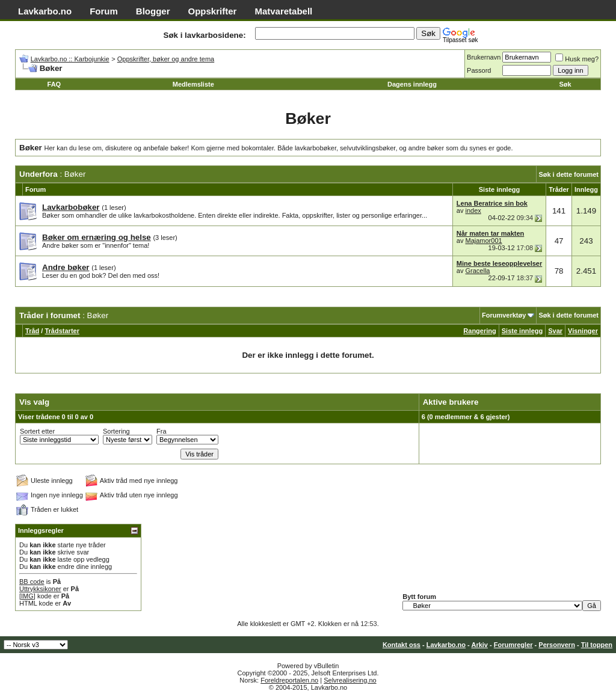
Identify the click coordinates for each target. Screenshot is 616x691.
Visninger (583, 331)
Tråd (32, 331)
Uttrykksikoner (40, 589)
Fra (162, 431)
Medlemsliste (193, 84)
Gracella (477, 271)
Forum (104, 11)
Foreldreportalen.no (289, 680)
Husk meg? (577, 59)
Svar (555, 331)
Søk (565, 84)
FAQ (54, 84)
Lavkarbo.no (45, 11)
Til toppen (597, 645)
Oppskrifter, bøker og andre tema (166, 59)
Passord (479, 70)
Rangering (479, 331)
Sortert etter (37, 431)
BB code (32, 582)
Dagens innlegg (412, 84)
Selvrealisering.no (350, 680)
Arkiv (479, 645)
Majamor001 (483, 241)
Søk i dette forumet (568, 174)
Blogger (153, 11)
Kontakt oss (402, 645)
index (473, 210)
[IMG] (27, 596)
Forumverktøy (504, 315)
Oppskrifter (213, 11)
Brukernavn (484, 57)
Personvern (557, 645)
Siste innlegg (522, 331)
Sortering (116, 431)
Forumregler (513, 645)
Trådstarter (62, 331)
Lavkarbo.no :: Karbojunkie (70, 59)
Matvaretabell (283, 11)
